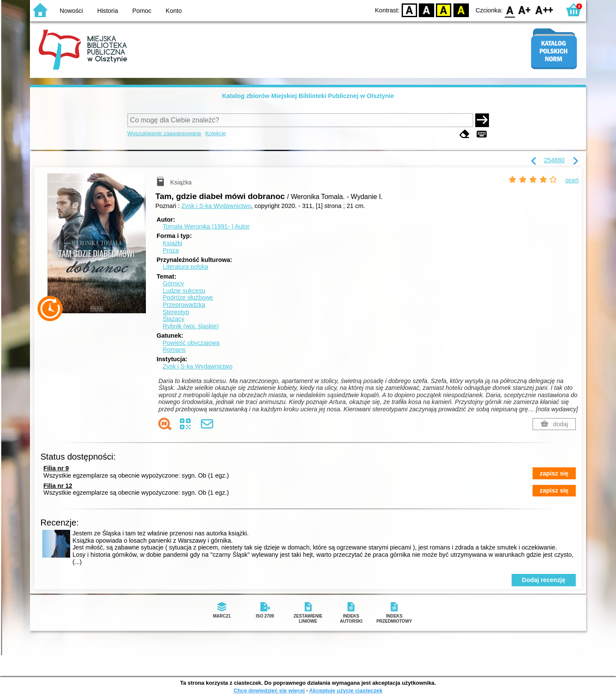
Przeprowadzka (184, 305)
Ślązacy (173, 319)
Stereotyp (176, 312)
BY (461, 10)
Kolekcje (216, 133)
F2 (544, 10)
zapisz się (554, 473)
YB (444, 10)
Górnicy (173, 283)
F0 (510, 10)
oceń (572, 180)
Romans (174, 350)
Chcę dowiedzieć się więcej (269, 691)
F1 (525, 10)
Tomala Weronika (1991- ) (206, 226)
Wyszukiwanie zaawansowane (164, 133)
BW (426, 10)
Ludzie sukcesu (184, 291)
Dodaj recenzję (544, 580)
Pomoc (142, 11)
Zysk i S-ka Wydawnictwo (216, 206)
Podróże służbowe (188, 297)
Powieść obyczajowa (191, 343)
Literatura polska (185, 267)
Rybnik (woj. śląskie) (191, 326)
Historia (108, 11)
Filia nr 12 (58, 486)
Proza (171, 250)
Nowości (71, 11)
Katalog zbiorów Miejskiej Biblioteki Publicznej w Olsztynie (308, 96)
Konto (174, 11)
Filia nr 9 (56, 468)
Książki (172, 243)
